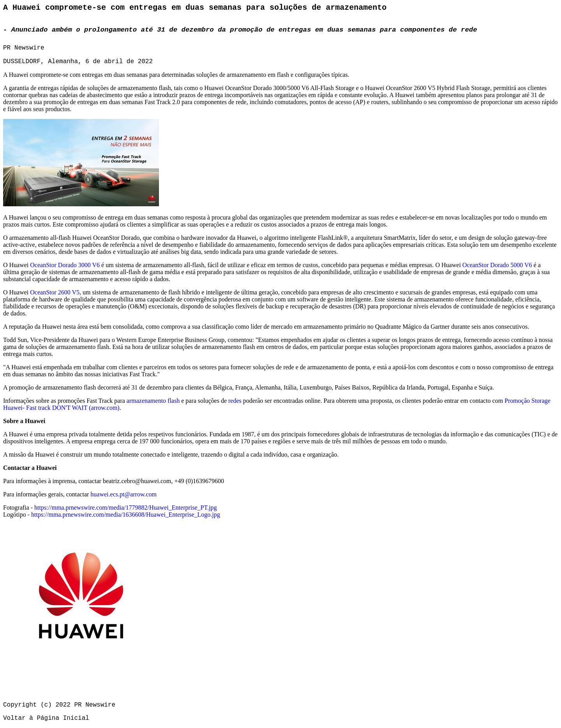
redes (235, 401)
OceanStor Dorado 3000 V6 (65, 265)
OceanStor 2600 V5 (55, 292)
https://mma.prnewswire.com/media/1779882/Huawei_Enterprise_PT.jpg (126, 507)
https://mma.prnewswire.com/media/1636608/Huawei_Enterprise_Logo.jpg (126, 515)
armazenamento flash (153, 401)
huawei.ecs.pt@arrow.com (123, 494)
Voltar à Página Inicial (46, 718)
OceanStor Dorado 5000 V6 (497, 265)
